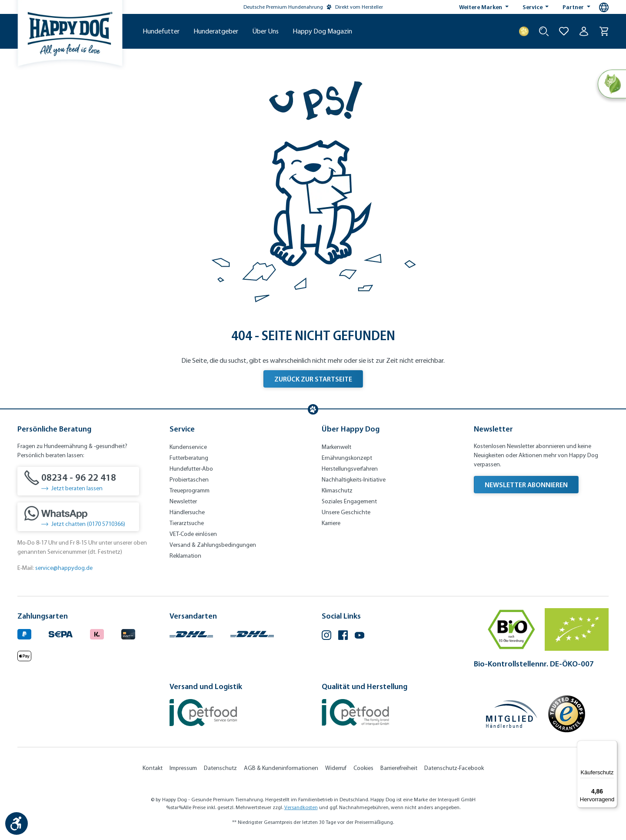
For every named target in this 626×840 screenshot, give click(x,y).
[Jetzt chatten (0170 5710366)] (78, 517)
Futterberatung (189, 458)
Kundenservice (188, 447)
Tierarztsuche (187, 523)
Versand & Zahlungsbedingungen (213, 545)
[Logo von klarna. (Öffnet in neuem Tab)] (97, 633)
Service (533, 7)
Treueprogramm (190, 490)
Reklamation (185, 556)
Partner (574, 7)
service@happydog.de (64, 568)
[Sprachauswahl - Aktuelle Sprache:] (604, 7)
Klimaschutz (337, 490)
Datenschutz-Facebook (454, 768)
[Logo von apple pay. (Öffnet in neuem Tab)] (24, 654)
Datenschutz (220, 768)
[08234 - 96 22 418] (78, 481)
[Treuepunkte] (524, 31)
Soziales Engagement (349, 501)
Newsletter (183, 501)
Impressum (183, 768)
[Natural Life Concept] (611, 84)
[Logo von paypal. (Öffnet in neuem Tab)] (24, 633)
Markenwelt (336, 447)
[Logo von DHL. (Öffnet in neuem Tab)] (191, 633)
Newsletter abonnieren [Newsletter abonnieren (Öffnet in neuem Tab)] (526, 485)
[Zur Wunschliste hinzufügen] (564, 31)
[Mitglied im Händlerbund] (512, 714)
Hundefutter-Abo (191, 469)
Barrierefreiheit (399, 768)
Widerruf (336, 768)
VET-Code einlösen (193, 534)
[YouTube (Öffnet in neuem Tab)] (360, 636)
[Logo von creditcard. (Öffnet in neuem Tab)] (128, 633)
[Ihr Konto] (584, 31)
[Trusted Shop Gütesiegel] (566, 714)
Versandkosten (301, 807)
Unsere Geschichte (346, 512)
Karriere (331, 523)
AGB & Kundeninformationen (281, 768)
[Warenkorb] (604, 31)
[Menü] (612, 746)
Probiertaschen (189, 480)
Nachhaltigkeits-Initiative (354, 480)
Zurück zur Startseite (313, 379)
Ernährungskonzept (347, 458)
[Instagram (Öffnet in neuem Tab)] (326, 636)
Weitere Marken (481, 7)
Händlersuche (187, 512)
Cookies (363, 768)
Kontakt (153, 768)
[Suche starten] (544, 31)
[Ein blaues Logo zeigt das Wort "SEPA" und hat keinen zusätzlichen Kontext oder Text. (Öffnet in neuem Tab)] (61, 633)
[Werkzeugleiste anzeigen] (17, 823)
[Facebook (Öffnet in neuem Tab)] (343, 636)
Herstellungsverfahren (350, 469)
